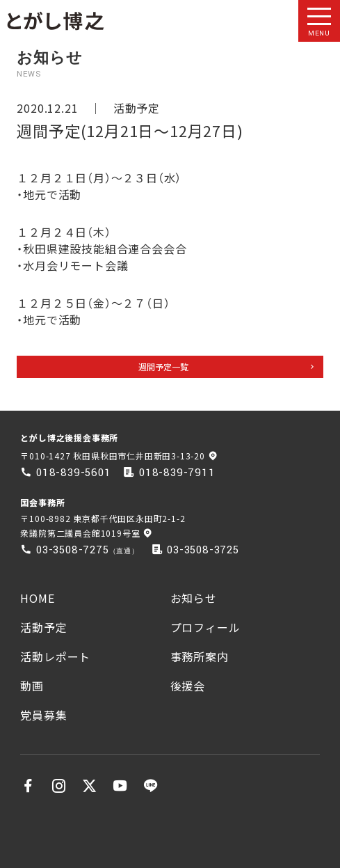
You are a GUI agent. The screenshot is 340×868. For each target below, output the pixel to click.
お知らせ (194, 598)
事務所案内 (200, 656)
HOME (37, 598)
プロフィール (205, 627)
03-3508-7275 (73, 550)
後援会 (188, 686)
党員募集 (43, 715)
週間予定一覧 (163, 366)
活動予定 (137, 108)
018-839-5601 (74, 473)
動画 (32, 686)
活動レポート (55, 656)
